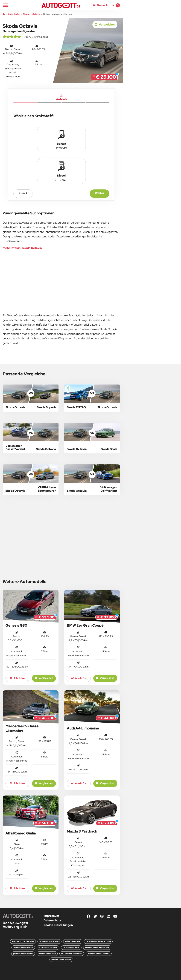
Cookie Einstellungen (58, 925)
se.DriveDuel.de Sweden (72, 954)
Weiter (100, 193)
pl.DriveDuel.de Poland (23, 954)
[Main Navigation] (5, 5)
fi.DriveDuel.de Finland (61, 960)
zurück (23, 193)
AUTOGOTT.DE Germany (23, 941)
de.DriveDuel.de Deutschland (98, 941)
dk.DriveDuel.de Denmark (99, 954)
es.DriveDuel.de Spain (48, 948)
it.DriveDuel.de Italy (47, 954)
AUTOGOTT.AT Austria (49, 941)
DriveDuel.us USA (73, 941)
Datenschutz (52, 920)
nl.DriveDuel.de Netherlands (97, 948)
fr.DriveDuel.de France (23, 948)
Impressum (51, 916)
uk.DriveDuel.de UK (71, 948)
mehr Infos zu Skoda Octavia (22, 248)
